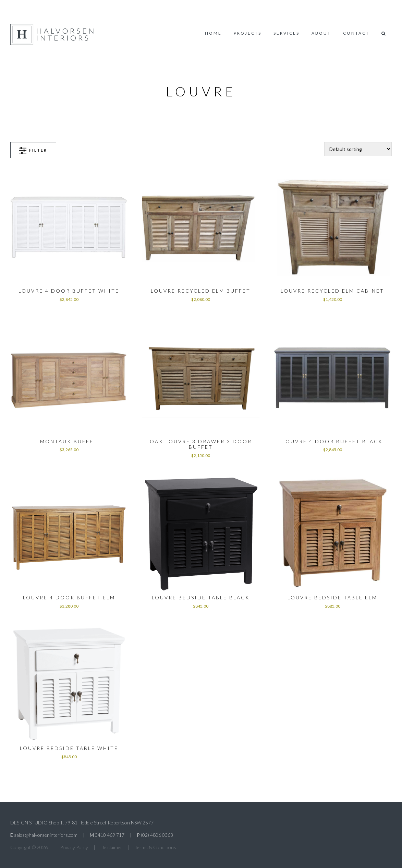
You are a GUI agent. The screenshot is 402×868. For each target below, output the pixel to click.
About (321, 33)
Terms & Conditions (155, 847)
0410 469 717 (110, 835)
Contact (356, 33)
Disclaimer (111, 847)
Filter (33, 150)
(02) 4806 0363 (157, 835)
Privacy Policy (74, 847)
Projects (248, 33)
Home (213, 33)
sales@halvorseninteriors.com (46, 835)
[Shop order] (358, 149)
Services (287, 33)
